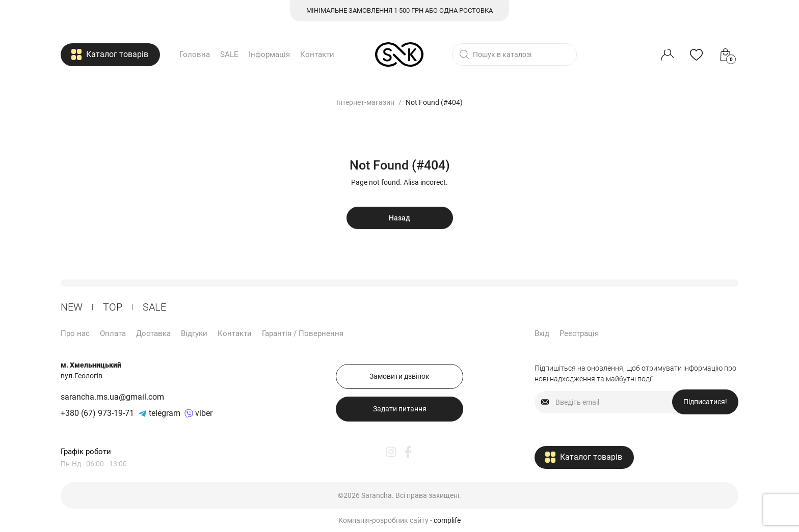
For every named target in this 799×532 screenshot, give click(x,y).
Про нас (75, 333)
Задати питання (400, 409)
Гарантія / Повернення (303, 333)
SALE (229, 54)
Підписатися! (705, 402)
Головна (195, 54)
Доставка (153, 333)
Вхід (542, 333)
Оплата (113, 333)
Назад (400, 218)
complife (447, 520)
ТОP (113, 307)
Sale (154, 307)
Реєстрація (579, 333)
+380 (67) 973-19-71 (97, 413)
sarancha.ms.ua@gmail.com (112, 397)
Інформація (269, 54)
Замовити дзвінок (400, 376)
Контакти (317, 54)
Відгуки (194, 333)
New (72, 307)
